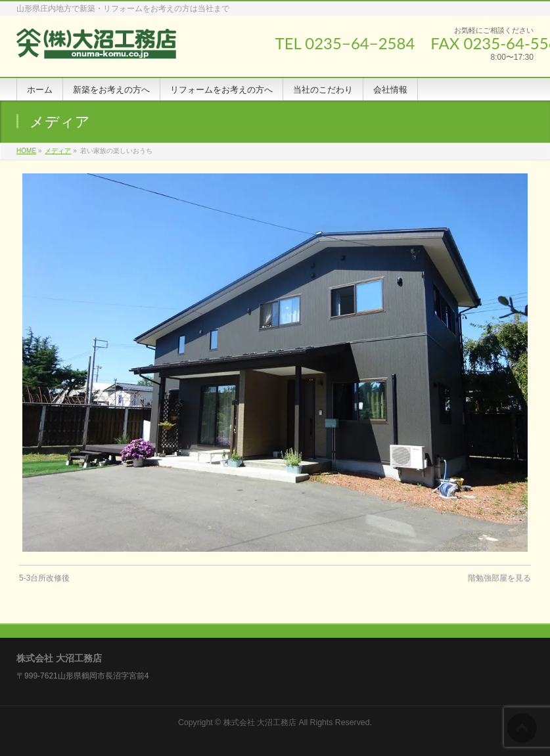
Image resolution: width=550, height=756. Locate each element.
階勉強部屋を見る (499, 578)
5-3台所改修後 (44, 578)
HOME (26, 151)
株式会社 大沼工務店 (260, 723)
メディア (58, 151)
